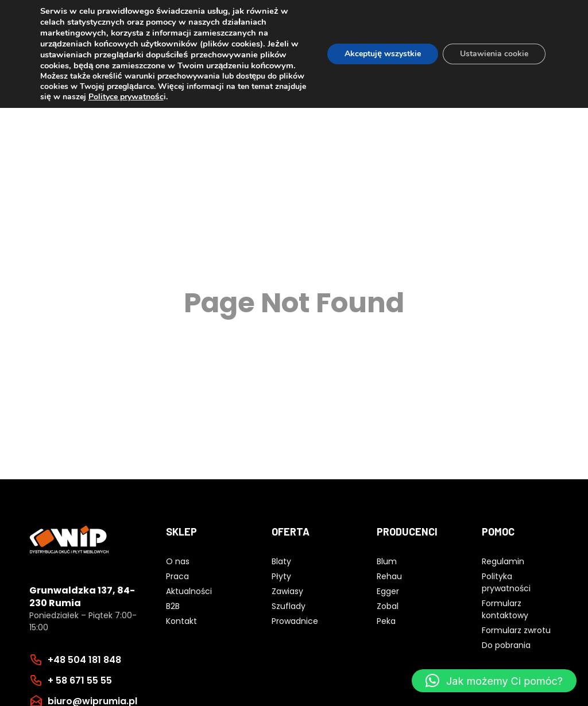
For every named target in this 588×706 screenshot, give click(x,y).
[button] (494, 681)
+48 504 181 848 (84, 660)
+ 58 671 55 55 (80, 680)
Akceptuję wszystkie (383, 54)
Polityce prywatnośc (126, 97)
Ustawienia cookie (494, 54)
